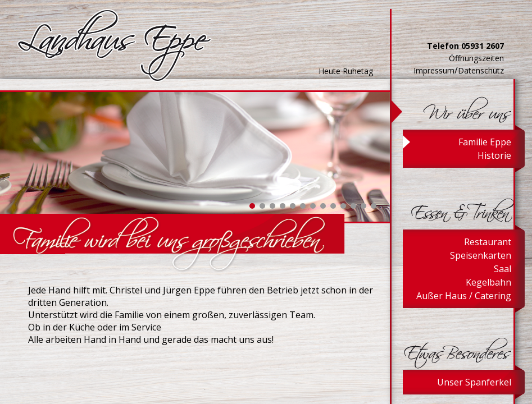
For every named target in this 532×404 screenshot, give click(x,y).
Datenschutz (481, 70)
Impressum (434, 70)
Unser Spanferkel (474, 382)
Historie (494, 155)
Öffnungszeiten (476, 58)
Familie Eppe (485, 142)
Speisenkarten (481, 255)
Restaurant (488, 242)
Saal (503, 269)
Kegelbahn (488, 282)
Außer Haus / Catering (464, 296)
